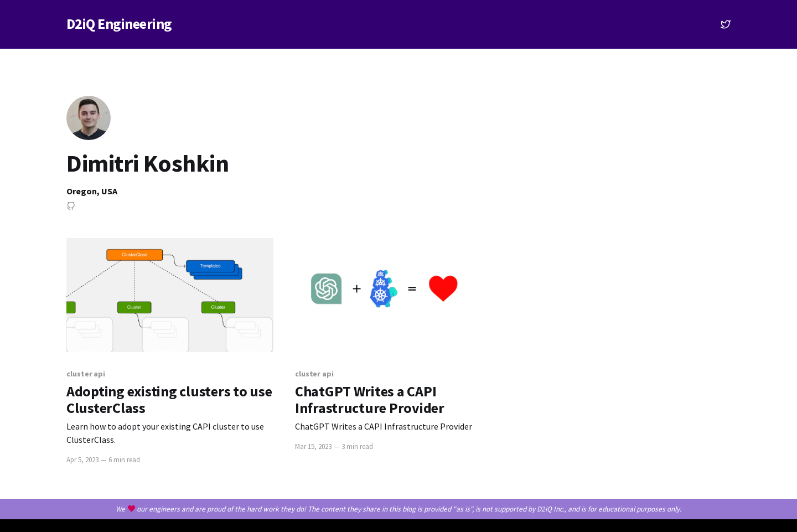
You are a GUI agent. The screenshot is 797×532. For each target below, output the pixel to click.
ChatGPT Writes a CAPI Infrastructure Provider (370, 400)
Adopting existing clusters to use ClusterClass (169, 400)
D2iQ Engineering (119, 24)
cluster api (86, 374)
